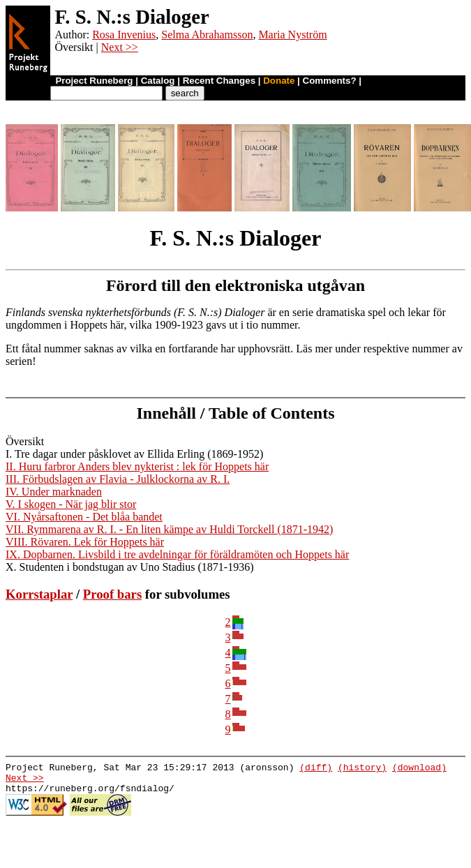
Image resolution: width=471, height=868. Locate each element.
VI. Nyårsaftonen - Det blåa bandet (84, 517)
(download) (419, 769)
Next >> (120, 47)
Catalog (158, 81)
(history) (362, 769)
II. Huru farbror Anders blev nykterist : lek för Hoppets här (137, 466)
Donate (279, 81)
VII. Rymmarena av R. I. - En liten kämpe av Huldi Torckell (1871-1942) (169, 529)
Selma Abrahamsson (207, 35)
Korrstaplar (39, 594)
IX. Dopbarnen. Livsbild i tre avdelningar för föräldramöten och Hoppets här (177, 554)
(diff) (316, 769)
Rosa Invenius (124, 35)
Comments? (330, 81)
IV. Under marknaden (54, 492)
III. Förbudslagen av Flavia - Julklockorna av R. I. (118, 479)
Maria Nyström (292, 35)
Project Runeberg (94, 81)
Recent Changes (219, 81)
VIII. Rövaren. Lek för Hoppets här (85, 542)
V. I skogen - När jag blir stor (71, 504)
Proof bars (112, 594)
